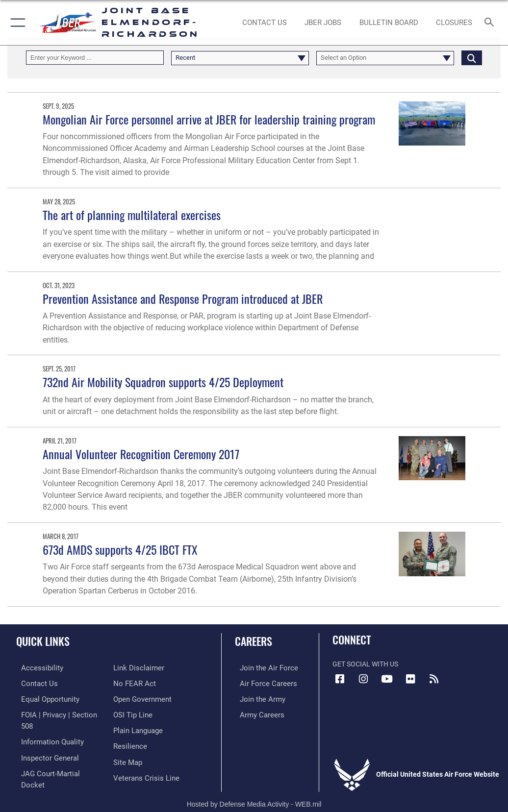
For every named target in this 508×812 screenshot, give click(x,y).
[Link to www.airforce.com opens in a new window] (261, 668)
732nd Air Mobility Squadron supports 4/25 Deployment (163, 382)
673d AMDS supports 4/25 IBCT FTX (120, 550)
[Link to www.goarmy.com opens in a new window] (256, 698)
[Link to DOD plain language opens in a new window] (137, 713)
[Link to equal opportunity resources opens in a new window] (44, 698)
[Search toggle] (491, 23)
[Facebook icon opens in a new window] (340, 679)
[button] (16, 23)
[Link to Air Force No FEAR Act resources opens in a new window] (133, 668)
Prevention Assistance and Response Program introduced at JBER (183, 299)
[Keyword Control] (95, 58)
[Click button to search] (472, 58)
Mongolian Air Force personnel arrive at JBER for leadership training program (209, 119)
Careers (254, 641)
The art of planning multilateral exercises (132, 215)
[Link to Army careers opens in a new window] (255, 713)
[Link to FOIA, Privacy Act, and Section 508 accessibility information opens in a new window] (57, 713)
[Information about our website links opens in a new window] (39, 773)
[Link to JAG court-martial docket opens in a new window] (55, 758)
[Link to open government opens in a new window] (141, 682)
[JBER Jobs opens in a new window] (323, 23)
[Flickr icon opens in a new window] (410, 679)
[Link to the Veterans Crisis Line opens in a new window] (143, 758)
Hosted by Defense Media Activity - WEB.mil (254, 790)
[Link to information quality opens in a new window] (46, 727)
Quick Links (43, 641)
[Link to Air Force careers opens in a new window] (261, 682)
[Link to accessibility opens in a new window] (35, 668)
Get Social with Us (365, 664)
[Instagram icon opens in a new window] (363, 679)
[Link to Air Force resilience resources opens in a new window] (128, 727)
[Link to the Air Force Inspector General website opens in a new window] (43, 743)
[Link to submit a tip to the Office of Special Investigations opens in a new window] (131, 698)
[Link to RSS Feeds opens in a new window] (434, 679)
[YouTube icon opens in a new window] (387, 679)
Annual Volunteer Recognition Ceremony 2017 (141, 454)
